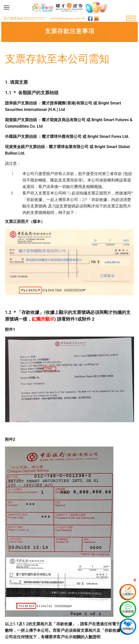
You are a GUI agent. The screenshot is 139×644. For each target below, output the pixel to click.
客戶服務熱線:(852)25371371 (25, 18)
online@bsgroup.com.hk (67, 18)
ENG (131, 18)
